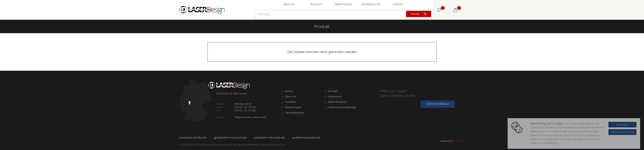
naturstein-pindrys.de (193, 138)
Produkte (316, 4)
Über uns (289, 4)
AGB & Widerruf (336, 102)
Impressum (334, 97)
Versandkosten (371, 4)
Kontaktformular (438, 104)
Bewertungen (344, 4)
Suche (419, 14)
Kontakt (398, 4)
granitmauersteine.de (306, 138)
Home (287, 91)
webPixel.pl (459, 141)
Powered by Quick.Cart (273, 145)
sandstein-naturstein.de (269, 138)
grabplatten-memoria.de (230, 138)
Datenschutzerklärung (340, 107)
